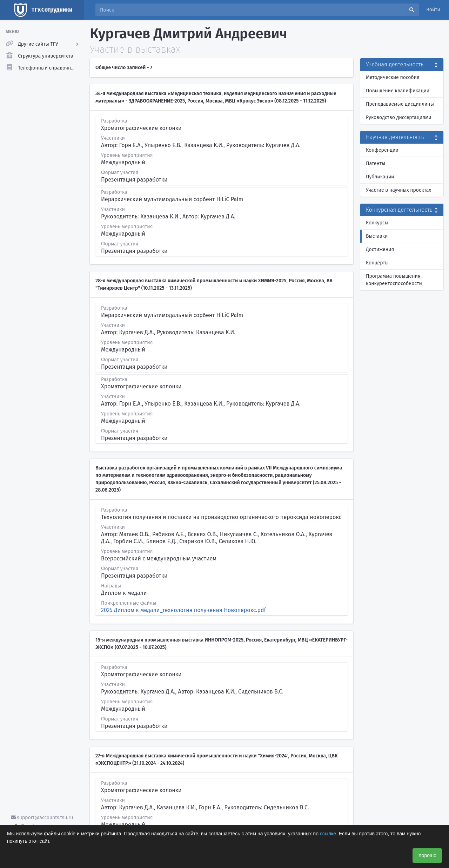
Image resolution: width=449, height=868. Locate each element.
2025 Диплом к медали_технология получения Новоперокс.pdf (183, 610)
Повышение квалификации (398, 91)
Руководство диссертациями (399, 117)
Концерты (377, 263)
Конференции (382, 150)
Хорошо (427, 855)
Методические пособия (393, 77)
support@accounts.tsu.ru (42, 818)
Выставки (377, 236)
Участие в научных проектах (398, 190)
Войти (433, 10)
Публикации (380, 177)
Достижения (380, 249)
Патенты (376, 163)
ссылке (328, 834)
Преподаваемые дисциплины (400, 104)
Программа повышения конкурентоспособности (394, 280)
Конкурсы (377, 223)
